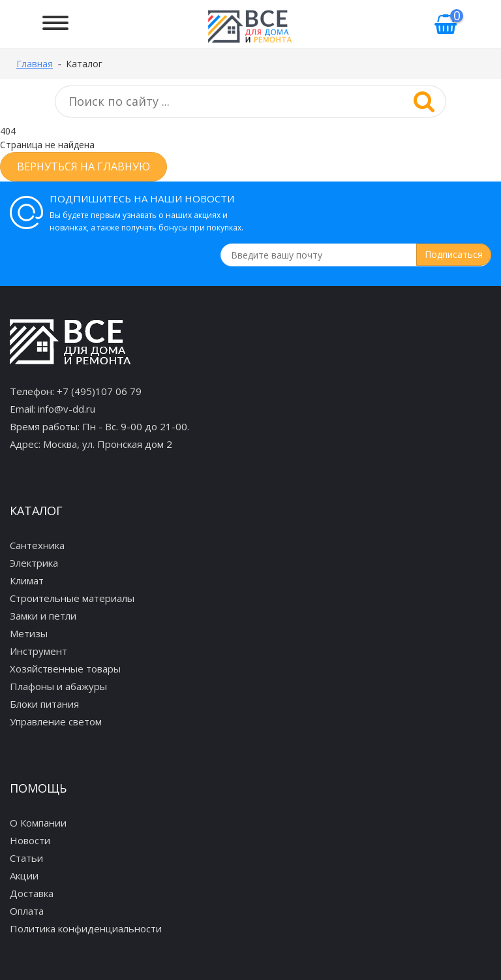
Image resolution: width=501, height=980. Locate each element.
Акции (24, 876)
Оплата (27, 911)
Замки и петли (43, 616)
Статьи (26, 858)
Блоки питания (44, 704)
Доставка (32, 893)
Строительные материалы (72, 598)
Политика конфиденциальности (86, 928)
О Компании (38, 823)
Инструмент (38, 651)
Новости (30, 840)
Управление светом (56, 721)
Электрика (34, 563)
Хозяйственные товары (65, 669)
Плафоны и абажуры (58, 686)
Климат (27, 580)
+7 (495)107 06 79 (99, 391)
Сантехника (37, 545)
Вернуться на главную (83, 166)
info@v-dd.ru (67, 409)
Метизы (29, 633)
